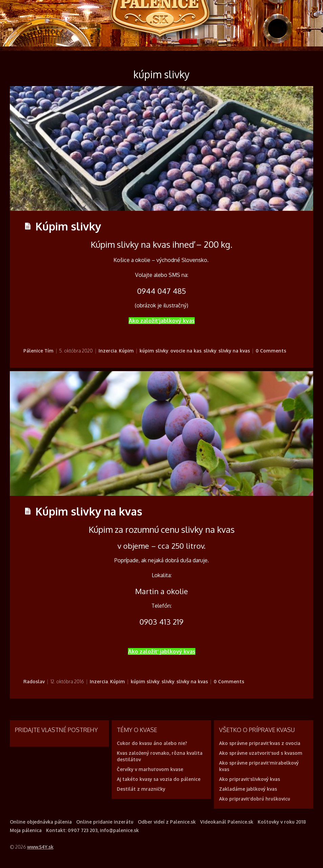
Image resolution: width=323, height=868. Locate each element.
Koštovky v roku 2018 (282, 822)
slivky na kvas (234, 351)
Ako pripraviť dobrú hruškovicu (255, 799)
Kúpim (126, 351)
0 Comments (271, 351)
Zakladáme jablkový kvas (248, 789)
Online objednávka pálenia (41, 822)
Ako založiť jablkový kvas (162, 321)
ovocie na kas (186, 351)
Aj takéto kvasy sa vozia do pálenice (159, 779)
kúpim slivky (154, 351)
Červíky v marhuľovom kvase (150, 769)
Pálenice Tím (38, 351)
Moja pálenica (26, 830)
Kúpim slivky (68, 226)
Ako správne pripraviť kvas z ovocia (260, 743)
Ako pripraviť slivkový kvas (250, 779)
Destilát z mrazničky (141, 789)
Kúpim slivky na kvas (89, 511)
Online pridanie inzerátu (105, 822)
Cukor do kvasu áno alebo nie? (152, 743)
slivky (210, 351)
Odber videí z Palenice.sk (167, 822)
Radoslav (34, 681)
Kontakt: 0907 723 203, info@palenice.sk (92, 830)
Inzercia (108, 351)
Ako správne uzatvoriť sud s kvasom (261, 753)
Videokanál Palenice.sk (227, 822)
